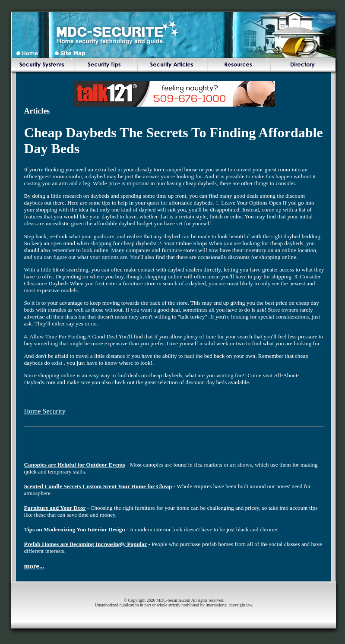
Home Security (44, 411)
